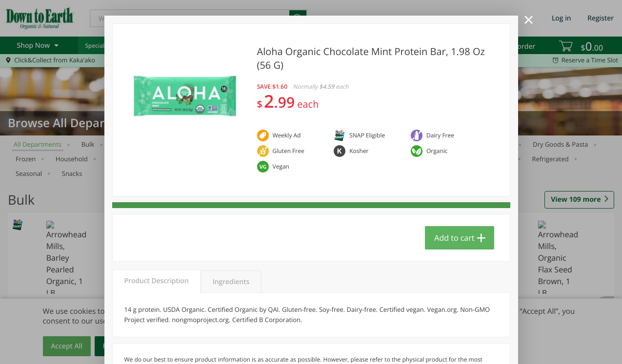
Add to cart (454, 238)
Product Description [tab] (157, 281)
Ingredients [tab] (231, 282)
